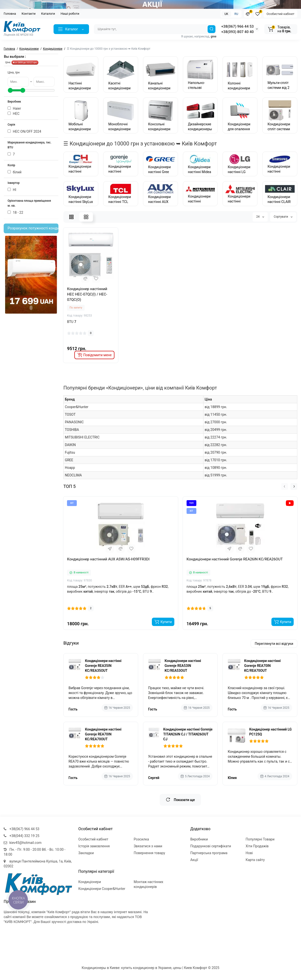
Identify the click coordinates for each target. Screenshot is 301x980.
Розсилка (141, 839)
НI (12, 190)
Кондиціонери (90, 882)
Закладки (86, 853)
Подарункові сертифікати (211, 846)
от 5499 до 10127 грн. (25, 62)
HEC (14, 114)
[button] (285, 486)
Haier (14, 108)
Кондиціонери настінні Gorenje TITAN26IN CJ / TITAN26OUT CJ (188, 734)
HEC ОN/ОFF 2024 (24, 131)
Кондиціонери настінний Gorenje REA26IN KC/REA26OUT (235, 559)
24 (260, 217)
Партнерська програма (209, 853)
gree (213, 36)
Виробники (199, 839)
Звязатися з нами (148, 846)
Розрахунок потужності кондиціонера (33, 228)
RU (236, 14)
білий (15, 172)
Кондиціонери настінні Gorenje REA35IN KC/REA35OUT (103, 666)
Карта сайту (255, 860)
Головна (10, 14)
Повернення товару (150, 853)
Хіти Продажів (257, 846)
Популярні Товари (260, 839)
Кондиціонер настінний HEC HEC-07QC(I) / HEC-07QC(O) (87, 294)
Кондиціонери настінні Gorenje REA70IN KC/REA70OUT (262, 666)
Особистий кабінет (280, 14)
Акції (194, 860)
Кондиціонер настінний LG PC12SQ (270, 732)
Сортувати (283, 217)
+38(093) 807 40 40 (238, 32)
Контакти (28, 14)
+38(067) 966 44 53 (238, 26)
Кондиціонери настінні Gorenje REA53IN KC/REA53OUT (183, 666)
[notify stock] (95, 355)
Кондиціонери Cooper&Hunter (102, 889)
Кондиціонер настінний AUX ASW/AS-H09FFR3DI (108, 559)
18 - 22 (15, 213)
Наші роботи (70, 14)
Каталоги (48, 14)
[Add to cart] (163, 622)
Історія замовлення (94, 846)
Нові (249, 853)
